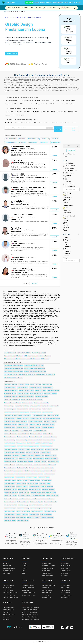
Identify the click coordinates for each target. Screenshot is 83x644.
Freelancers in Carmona (50, 511)
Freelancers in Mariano (22, 486)
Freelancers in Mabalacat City (11, 431)
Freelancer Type (68, 206)
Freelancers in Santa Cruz (52, 449)
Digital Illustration (33, 143)
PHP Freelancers (45, 359)
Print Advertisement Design (26, 104)
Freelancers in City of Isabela (49, 493)
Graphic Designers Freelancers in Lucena (34, 365)
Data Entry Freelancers (19, 359)
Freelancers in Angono (22, 465)
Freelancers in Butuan (23, 409)
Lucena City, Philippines (19, 149)
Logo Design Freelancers (10, 353)
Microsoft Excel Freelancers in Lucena (45, 375)
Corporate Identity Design (68, 104)
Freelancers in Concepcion (34, 499)
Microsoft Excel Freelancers (33, 359)
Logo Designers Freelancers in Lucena (13, 365)
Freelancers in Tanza (20, 452)
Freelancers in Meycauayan (40, 431)
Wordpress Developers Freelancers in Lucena (35, 372)
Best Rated (73, 129)
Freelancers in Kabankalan (50, 437)
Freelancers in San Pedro (10, 415)
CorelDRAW (46, 123)
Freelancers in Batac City (22, 514)
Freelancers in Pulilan (32, 477)
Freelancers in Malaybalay (50, 502)
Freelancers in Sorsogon (50, 471)
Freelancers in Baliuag (10, 440)
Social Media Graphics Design (42, 100)
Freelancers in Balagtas (10, 508)
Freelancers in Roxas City (33, 452)
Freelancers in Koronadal (33, 443)
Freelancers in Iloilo (38, 400)
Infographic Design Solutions (12, 104)
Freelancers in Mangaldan (41, 462)
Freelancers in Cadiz (21, 443)
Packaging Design (56, 143)
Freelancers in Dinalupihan (11, 496)
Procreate (68, 123)
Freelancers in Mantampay (24, 415)
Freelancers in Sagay (9, 483)
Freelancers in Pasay (26, 400)
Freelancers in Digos (34, 446)
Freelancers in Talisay (23, 387)
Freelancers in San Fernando (39, 415)
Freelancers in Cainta (36, 412)
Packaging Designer (62, 112)
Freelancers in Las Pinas (10, 394)
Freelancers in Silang (22, 446)
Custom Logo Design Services (12, 100)
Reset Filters (71, 151)
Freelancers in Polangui (44, 477)
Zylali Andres (17, 160)
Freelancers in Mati (9, 452)
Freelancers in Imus (23, 425)
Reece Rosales (18, 174)
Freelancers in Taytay (9, 421)
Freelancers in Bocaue (51, 456)
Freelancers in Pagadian (26, 431)
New (65, 129)
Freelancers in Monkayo (10, 520)
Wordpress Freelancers (45, 356)
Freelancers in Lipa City (35, 425)
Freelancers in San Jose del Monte (13, 403)
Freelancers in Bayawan (10, 446)
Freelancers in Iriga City (24, 449)
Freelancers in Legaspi (23, 434)
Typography (22, 139)
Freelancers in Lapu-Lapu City (41, 403)
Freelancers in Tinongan (23, 502)
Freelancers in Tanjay (9, 474)
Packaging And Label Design (41, 104)
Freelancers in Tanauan (35, 490)
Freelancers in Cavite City (46, 446)
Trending (58, 129)
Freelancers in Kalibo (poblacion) (25, 462)
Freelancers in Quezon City (11, 384)
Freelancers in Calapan (24, 496)
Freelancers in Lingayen (37, 511)
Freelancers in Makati (36, 384)
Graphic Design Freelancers (24, 353)
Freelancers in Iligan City (10, 409)
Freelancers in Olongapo (50, 421)
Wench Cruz (17, 228)
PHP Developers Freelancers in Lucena (14, 378)
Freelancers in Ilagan (46, 480)
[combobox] (70, 189)
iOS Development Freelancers (31, 356)
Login (71, 3)
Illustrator (53, 112)
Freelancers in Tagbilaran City (49, 465)
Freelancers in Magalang (47, 486)
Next (34, 283)
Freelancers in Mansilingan (47, 517)
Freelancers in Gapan (49, 474)
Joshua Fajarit (17, 201)
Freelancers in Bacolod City (11, 397)
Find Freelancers (58, 3)
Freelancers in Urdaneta (27, 456)
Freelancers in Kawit (22, 480)
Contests (36, 3)
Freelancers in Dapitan (22, 468)
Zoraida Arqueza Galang (22, 269)
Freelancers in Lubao (9, 514)
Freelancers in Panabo (35, 468)
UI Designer (36, 112)
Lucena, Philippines (18, 230)
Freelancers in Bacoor (28, 403)
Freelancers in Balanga (34, 480)
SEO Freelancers (8, 359)
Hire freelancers (12, 54)
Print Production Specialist (19, 115)
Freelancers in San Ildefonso (38, 496)
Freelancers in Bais (9, 499)
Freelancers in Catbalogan (48, 490)
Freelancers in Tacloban (22, 418)
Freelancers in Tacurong (46, 514)
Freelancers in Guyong (22, 437)
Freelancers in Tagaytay (10, 468)
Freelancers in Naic (34, 514)
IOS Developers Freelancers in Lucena (13, 372)
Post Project (29, 3)
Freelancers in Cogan (47, 508)
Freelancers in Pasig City (53, 390)
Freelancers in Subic (24, 493)
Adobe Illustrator (19, 123)
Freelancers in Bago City (22, 428)
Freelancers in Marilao (37, 471)
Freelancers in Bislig (35, 493)
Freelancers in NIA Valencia (23, 471)
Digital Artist (8, 115)
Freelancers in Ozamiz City (52, 459)
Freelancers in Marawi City (36, 437)
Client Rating (67, 193)
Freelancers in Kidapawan (22, 474)
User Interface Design (11, 143)
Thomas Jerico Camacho (22, 215)
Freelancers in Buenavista (10, 490)
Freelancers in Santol (24, 412)
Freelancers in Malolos (10, 428)
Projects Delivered (69, 216)
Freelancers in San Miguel (52, 496)
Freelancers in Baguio (47, 412)
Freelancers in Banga (35, 508)
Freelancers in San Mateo (36, 440)
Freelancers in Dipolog (38, 459)
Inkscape (74, 123)
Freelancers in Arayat (54, 462)
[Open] (78, 189)
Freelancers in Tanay (34, 505)
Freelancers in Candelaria (10, 505)
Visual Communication (11, 139)
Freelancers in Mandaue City (22, 406)
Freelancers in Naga (48, 434)
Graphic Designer (9, 112)
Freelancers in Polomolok (48, 499)
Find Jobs (49, 3)
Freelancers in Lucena (21, 421)
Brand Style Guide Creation (27, 100)
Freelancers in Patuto (9, 517)
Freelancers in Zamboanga (50, 394)
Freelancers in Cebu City (10, 387)
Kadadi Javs (17, 242)
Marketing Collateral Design (57, 100)
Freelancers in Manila (24, 384)
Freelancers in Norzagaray (36, 474)
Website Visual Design (70, 100)
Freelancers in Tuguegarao (11, 449)
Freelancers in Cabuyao (35, 409)
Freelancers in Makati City (36, 394)
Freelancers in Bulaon (9, 443)
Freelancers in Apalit (20, 477)
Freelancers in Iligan (9, 406)
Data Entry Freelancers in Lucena (27, 375)
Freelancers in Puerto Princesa (36, 421)
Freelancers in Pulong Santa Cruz (12, 456)
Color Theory (55, 139)
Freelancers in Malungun (33, 517)
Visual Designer (19, 112)
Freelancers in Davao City (35, 387)
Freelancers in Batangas (36, 418)
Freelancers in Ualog (23, 505)
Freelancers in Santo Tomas (23, 511)
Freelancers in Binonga (10, 471)
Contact (55, 156)
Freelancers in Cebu (47, 384)
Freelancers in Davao (48, 387)
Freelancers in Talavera (21, 499)
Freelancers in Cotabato (36, 434)
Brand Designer (28, 112)
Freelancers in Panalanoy (48, 428)
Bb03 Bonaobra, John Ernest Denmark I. (29, 187)
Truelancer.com (46, 642)
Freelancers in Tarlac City (10, 434)
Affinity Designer (55, 123)
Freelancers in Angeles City (11, 412)
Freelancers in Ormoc (35, 428)
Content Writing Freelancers (39, 353)
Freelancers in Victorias (35, 465)
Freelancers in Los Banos (26, 459)
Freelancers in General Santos (27, 390)
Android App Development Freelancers (13, 356)
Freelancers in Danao (34, 486)
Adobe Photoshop (9, 123)
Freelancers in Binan (47, 409)
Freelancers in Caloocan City (11, 390)
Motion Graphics (44, 143)
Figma (40, 123)
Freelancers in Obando (46, 505)
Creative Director (45, 112)
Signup (66, 3)
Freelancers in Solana (33, 483)
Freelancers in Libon (23, 490)
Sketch (35, 123)
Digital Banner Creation (55, 104)
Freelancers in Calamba (53, 406)
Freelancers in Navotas (10, 418)
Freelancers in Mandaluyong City (12, 400)
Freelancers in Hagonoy (46, 443)
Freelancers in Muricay (49, 440)
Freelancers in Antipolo (23, 394)
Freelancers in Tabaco (10, 511)
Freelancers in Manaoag (23, 508)
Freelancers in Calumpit (10, 462)
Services (43, 3)
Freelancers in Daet (9, 477)
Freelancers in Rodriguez (22, 440)
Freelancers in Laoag (45, 452)
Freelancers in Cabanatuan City (38, 406)
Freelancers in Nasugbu (10, 502)
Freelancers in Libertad (53, 415)
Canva (62, 123)
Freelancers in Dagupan (10, 437)
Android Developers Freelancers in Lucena (34, 369)
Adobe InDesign (28, 123)
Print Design (22, 143)
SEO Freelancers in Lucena (11, 375)
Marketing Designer (73, 112)
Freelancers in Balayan (23, 520)
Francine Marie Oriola (21, 147)
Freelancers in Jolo (39, 456)
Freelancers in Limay (21, 517)
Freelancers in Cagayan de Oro (26, 397)
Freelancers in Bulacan (45, 483)
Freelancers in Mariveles (47, 468)
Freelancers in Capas (21, 483)
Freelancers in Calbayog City (11, 493)
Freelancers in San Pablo (48, 425)
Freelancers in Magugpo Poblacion (51, 418)
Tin (13, 255)
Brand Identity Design (33, 139)
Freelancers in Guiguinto (10, 480)
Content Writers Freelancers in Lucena (13, 369)
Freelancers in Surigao (10, 465)
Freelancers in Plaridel (10, 486)
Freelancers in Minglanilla (36, 502)
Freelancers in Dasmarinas (41, 397)
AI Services (77, 3)
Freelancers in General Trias (11, 459)
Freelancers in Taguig (41, 390)
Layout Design (45, 139)
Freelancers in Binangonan (11, 425)
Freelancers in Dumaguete (38, 449)
